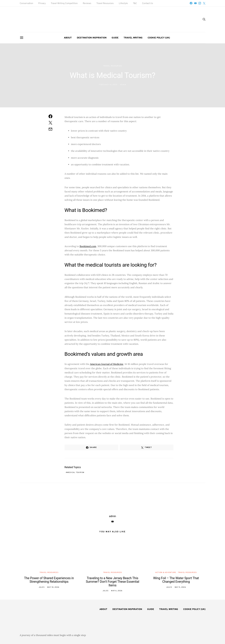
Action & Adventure (166, 573)
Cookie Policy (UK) (159, 38)
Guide (115, 38)
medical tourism (76, 473)
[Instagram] (200, 3)
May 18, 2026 (53, 587)
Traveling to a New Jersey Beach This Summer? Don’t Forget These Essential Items (113, 582)
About (68, 38)
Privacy (42, 3)
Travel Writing (133, 38)
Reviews (87, 3)
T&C (135, 3)
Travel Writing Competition (64, 3)
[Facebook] (191, 3)
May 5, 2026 (180, 587)
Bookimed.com (88, 246)
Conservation (26, 3)
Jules (42, 587)
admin (123, 85)
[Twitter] (204, 3)
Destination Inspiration (92, 38)
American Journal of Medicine (107, 364)
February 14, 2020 (108, 85)
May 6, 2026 (117, 591)
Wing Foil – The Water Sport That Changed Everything (176, 580)
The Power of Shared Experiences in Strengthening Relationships (49, 580)
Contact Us (148, 3)
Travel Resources (105, 3)
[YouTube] (195, 3)
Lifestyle (123, 3)
